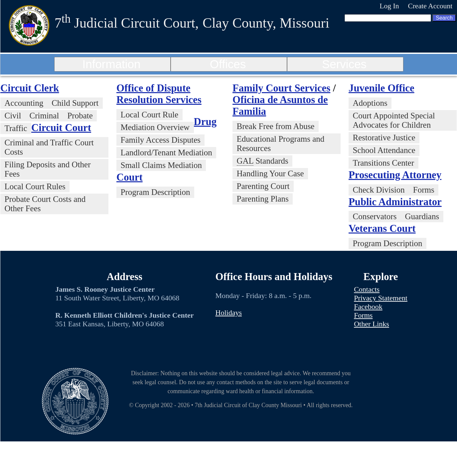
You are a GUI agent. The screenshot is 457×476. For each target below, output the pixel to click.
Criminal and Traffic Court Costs (49, 147)
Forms (424, 190)
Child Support (75, 103)
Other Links (372, 324)
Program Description (155, 192)
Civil (13, 116)
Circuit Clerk (30, 88)
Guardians (422, 216)
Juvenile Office (381, 88)
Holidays (229, 313)
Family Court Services (281, 88)
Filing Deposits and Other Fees (48, 169)
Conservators (375, 216)
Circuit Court (61, 128)
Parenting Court (263, 186)
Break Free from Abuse (276, 126)
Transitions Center (384, 163)
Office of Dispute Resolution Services (159, 94)
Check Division (379, 190)
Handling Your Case (270, 173)
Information (111, 64)
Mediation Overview (155, 127)
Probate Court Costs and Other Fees (45, 204)
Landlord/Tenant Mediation (166, 153)
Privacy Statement (381, 298)
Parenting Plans (263, 199)
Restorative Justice (384, 138)
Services (344, 64)
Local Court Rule (150, 115)
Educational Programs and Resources (281, 144)
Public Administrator (395, 202)
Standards (263, 161)
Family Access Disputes (161, 140)
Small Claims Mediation (161, 165)
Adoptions (370, 103)
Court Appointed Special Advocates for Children (394, 120)
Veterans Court (382, 229)
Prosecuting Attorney (395, 175)
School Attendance (384, 150)
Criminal (44, 116)
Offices (228, 64)
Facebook (368, 307)
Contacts (367, 289)
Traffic (16, 128)
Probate (80, 116)
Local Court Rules (35, 186)
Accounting (24, 103)
